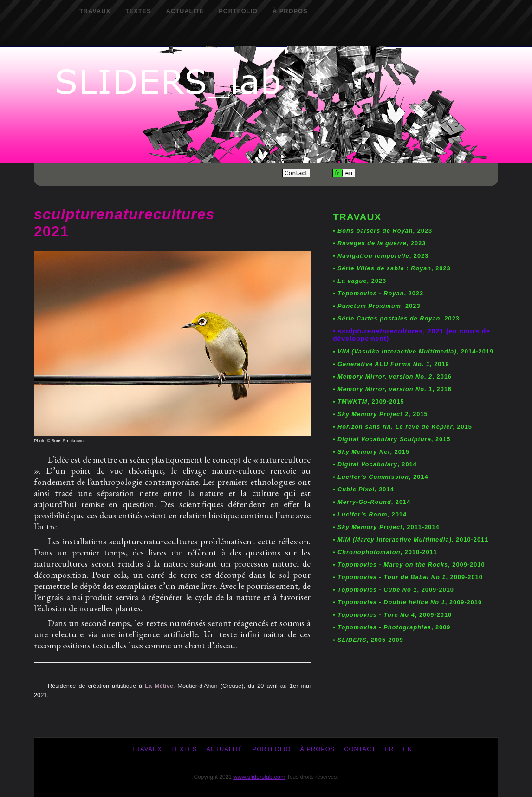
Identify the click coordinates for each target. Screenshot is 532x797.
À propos (290, 11)
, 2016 (392, 376)
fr (389, 749)
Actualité (185, 11)
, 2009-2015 (369, 402)
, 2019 (391, 364)
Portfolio (238, 11)
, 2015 (380, 414)
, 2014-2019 (413, 351)
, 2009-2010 (409, 565)
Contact (360, 749)
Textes (138, 11)
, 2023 (383, 231)
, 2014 (375, 464)
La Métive (159, 686)
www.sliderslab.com (259, 777)
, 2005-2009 (368, 640)
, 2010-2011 (411, 539)
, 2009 (392, 627)
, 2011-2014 (386, 527)
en (408, 749)
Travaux (95, 11)
